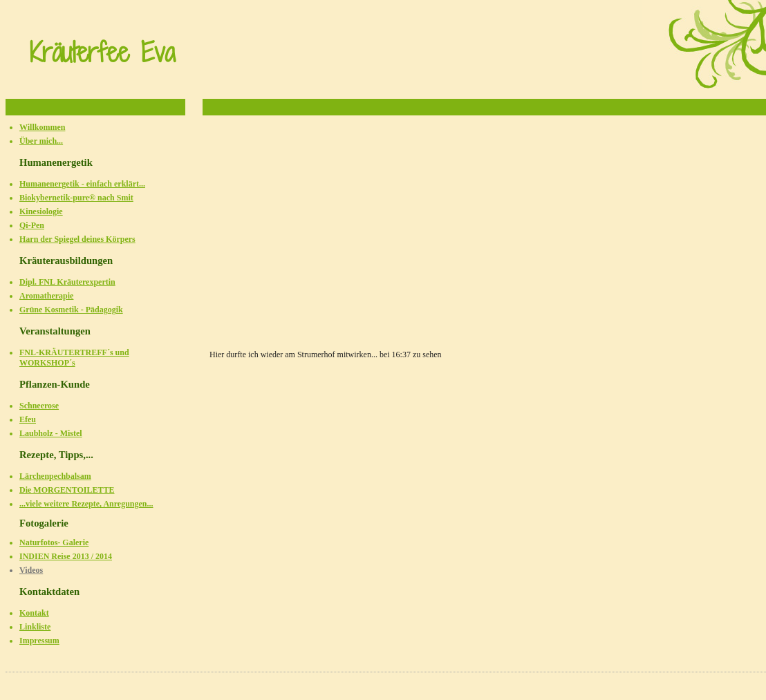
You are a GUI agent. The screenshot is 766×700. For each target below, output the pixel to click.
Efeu (28, 419)
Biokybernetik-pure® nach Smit (76, 198)
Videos (31, 570)
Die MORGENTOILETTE (67, 490)
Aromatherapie (46, 296)
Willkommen (42, 127)
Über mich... (41, 141)
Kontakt (34, 613)
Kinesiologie (41, 211)
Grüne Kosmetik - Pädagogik (71, 310)
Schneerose (39, 406)
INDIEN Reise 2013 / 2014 (66, 556)
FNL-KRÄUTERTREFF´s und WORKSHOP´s (74, 358)
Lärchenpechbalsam (55, 476)
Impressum (39, 641)
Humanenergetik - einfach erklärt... (82, 184)
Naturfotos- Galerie (54, 542)
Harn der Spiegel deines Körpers (77, 239)
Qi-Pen (32, 225)
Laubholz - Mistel (51, 433)
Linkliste (35, 627)
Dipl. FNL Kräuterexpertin (67, 282)
